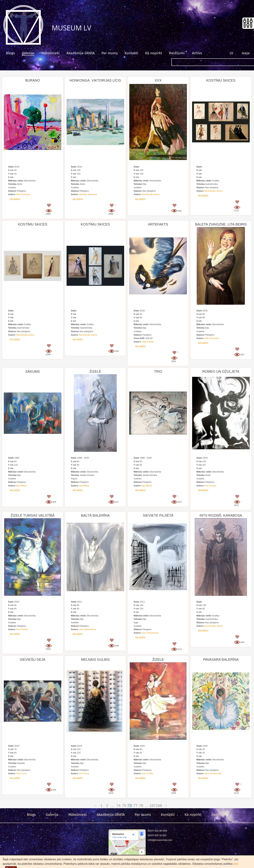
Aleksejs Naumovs (88, 194)
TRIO (158, 371)
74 (119, 806)
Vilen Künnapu (23, 194)
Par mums (110, 53)
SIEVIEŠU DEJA (33, 660)
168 (159, 806)
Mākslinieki (50, 53)
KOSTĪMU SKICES (221, 80)
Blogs (10, 53)
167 (153, 806)
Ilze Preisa (84, 773)
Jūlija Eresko (148, 342)
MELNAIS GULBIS (95, 660)
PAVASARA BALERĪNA (221, 660)
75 (125, 806)
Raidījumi (177, 53)
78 (142, 806)
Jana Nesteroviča (213, 773)
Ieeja (246, 53)
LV (232, 53)
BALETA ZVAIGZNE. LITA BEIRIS (221, 224)
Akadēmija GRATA (81, 53)
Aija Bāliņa (21, 486)
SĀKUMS (33, 371)
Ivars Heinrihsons (87, 629)
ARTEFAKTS (158, 224)
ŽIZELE (95, 371)
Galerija (28, 53)
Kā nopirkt (154, 53)
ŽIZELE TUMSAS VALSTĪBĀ (33, 515)
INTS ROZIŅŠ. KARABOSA (221, 515)
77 (136, 806)
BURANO (33, 80)
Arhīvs (197, 53)
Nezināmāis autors (151, 194)
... (113, 806)
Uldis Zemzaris (212, 338)
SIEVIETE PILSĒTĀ (158, 515)
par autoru (15, 199)
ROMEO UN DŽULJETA (221, 371)
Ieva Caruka (210, 486)
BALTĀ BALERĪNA (95, 515)
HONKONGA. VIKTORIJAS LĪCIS (95, 80)
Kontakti (131, 53)
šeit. (236, 864)
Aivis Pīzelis (22, 629)
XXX (158, 80)
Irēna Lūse (21, 773)
